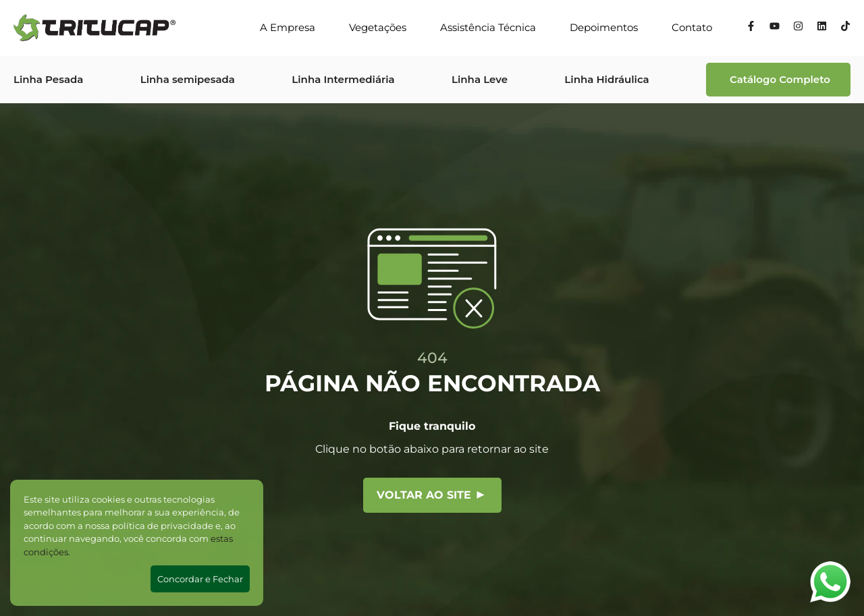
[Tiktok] (845, 28)
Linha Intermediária (343, 79)
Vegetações (378, 27)
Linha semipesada (188, 79)
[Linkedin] (822, 28)
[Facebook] (751, 28)
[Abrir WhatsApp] (830, 582)
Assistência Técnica (488, 27)
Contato (692, 27)
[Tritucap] (94, 28)
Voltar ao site (431, 495)
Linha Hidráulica (606, 79)
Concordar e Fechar (200, 579)
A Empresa (288, 27)
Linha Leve (480, 79)
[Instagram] (798, 28)
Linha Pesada (48, 79)
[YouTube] (775, 28)
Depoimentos (604, 27)
